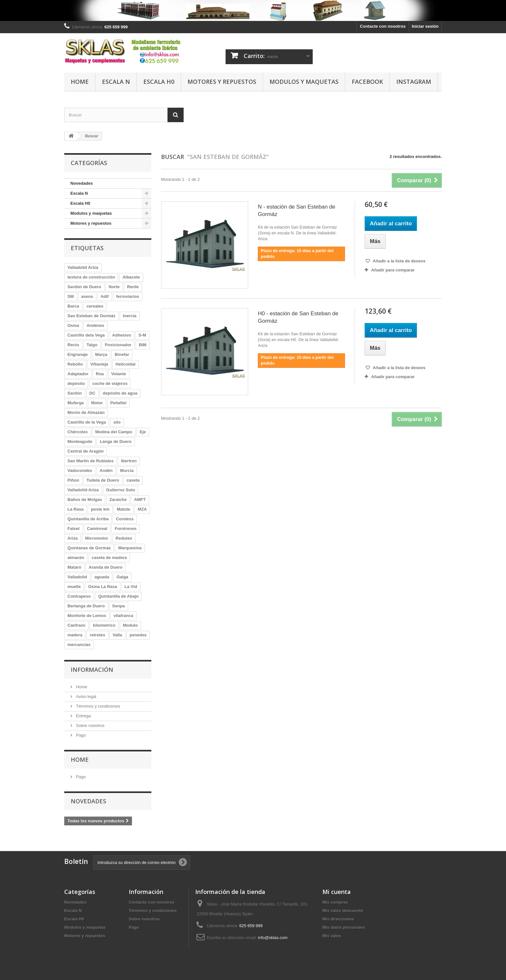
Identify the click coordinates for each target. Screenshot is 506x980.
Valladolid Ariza (83, 267)
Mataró (74, 567)
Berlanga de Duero (86, 606)
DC (92, 393)
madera (75, 635)
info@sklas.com (273, 938)
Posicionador (118, 345)
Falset (74, 529)
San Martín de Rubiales (91, 461)
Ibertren (129, 461)
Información (92, 670)
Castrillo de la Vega (87, 422)
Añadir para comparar (393, 270)
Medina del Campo (114, 432)
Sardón (75, 393)
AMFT (140, 500)
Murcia (127, 470)
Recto (73, 345)
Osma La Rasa (103, 587)
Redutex (124, 538)
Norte (114, 287)
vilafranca (123, 616)
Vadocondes (80, 470)
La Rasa (76, 509)
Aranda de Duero (106, 567)
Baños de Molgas (85, 500)
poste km (100, 509)
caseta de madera (109, 558)
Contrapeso (79, 596)
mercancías (79, 645)
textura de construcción (91, 277)
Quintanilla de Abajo (118, 596)
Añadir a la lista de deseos (399, 261)
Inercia (130, 316)
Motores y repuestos (222, 82)
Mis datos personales (344, 927)
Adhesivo (122, 335)
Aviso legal (86, 696)
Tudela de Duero (103, 480)
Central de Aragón (86, 451)
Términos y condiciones (97, 706)
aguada (102, 577)
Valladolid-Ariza (83, 490)
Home (80, 82)
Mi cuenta (337, 892)
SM (71, 296)
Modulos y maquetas (304, 82)
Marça (101, 354)
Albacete (131, 277)
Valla (117, 635)
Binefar (122, 354)
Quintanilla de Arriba (88, 519)
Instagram (414, 82)
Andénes (95, 325)
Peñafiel (118, 403)
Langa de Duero (116, 441)
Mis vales (332, 936)
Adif (104, 296)
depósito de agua (120, 393)
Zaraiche (118, 500)
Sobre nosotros (90, 725)
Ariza (73, 538)
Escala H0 (159, 82)
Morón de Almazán (86, 412)
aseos (87, 296)
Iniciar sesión (425, 26)
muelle (74, 587)
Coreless (125, 519)
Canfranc (76, 625)
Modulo (130, 625)
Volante (119, 374)
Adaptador (78, 374)
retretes (97, 635)
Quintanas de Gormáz (89, 548)
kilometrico (104, 625)
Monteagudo (80, 441)
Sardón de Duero (84, 287)
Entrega (83, 716)
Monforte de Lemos (87, 616)
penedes (138, 635)
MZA (142, 509)
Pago (80, 735)
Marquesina (130, 548)
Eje (143, 432)
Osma (73, 325)
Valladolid (77, 577)
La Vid (131, 587)
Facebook (367, 82)
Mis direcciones (338, 919)
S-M (142, 335)
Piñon (73, 480)
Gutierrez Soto (121, 490)
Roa (100, 374)
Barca (73, 306)
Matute (124, 509)
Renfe (133, 287)
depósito (76, 383)
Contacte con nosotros (383, 26)
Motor (97, 403)
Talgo (92, 345)
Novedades (81, 183)
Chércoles (78, 432)
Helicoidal (125, 364)
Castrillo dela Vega (86, 335)
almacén (76, 558)
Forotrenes (126, 529)
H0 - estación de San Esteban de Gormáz (298, 317)
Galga (122, 577)
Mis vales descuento (343, 911)
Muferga (76, 403)
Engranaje (78, 354)
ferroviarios (128, 296)
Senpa (119, 606)
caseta (133, 480)
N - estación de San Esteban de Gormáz (297, 211)
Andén (106, 470)
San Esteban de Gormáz (91, 316)
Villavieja (99, 364)
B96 (143, 345)
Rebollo (75, 364)
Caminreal (97, 529)
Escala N (116, 82)
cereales (95, 306)
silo (117, 422)
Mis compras (335, 902)
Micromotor (97, 538)
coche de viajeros (110, 383)
